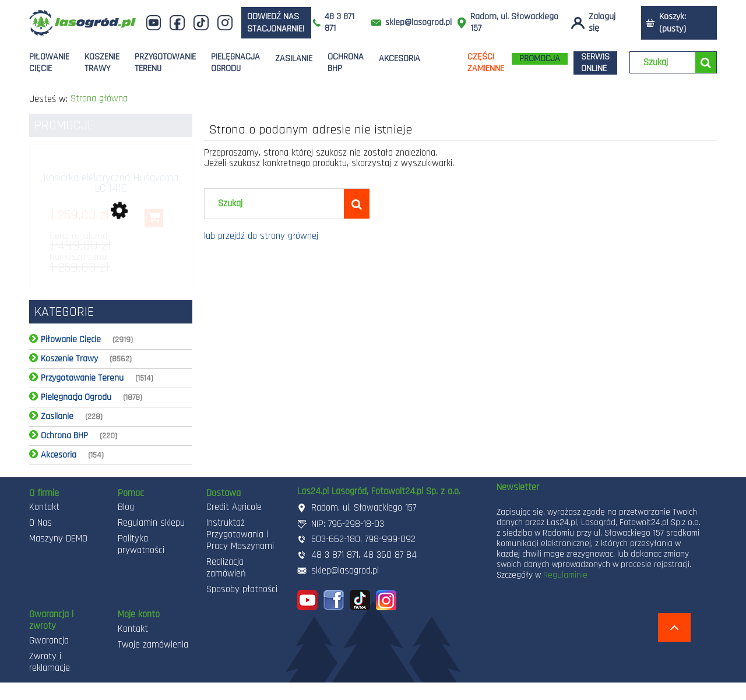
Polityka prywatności (141, 544)
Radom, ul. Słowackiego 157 (514, 23)
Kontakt (44, 507)
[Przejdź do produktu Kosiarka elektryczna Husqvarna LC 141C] (111, 190)
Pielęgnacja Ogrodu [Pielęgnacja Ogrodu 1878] (76, 397)
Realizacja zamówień (226, 568)
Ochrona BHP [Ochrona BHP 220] (64, 436)
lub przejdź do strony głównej (261, 236)
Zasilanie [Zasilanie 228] (57, 416)
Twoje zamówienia (153, 645)
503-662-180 (336, 539)
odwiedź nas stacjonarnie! (276, 23)
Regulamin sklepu (151, 523)
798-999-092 (390, 539)
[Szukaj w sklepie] (665, 63)
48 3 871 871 (339, 22)
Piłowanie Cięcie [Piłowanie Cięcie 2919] (71, 340)
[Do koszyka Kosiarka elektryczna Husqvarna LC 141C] (154, 218)
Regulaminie (565, 575)
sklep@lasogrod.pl (418, 23)
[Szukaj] (706, 62)
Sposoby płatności (242, 589)
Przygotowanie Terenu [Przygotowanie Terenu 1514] (82, 378)
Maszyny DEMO (58, 539)
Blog (126, 507)
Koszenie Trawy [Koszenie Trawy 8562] (69, 359)
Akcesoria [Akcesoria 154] (59, 455)
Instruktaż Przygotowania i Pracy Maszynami (240, 534)
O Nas (41, 523)
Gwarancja (49, 641)
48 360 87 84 (390, 555)
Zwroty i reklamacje (50, 662)
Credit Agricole (234, 507)
